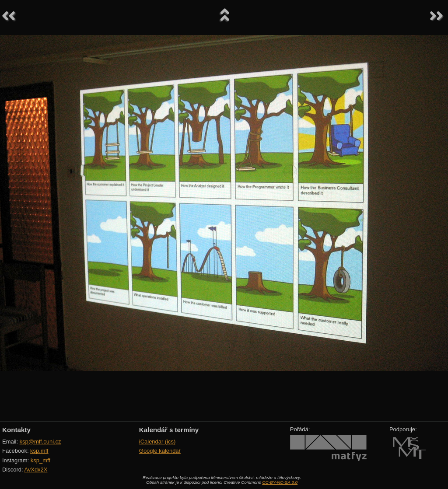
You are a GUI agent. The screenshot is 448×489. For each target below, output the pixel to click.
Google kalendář (160, 451)
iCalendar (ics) (157, 442)
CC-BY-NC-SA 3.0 (280, 482)
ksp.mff (39, 451)
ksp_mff (40, 460)
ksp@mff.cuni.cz (40, 442)
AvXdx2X (36, 470)
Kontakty (16, 430)
